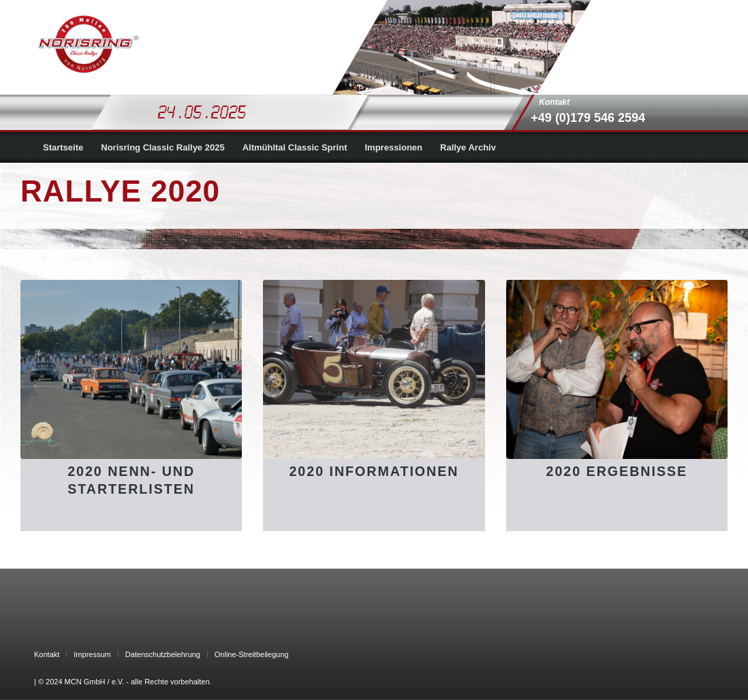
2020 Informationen (374, 471)
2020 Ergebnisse (617, 471)
